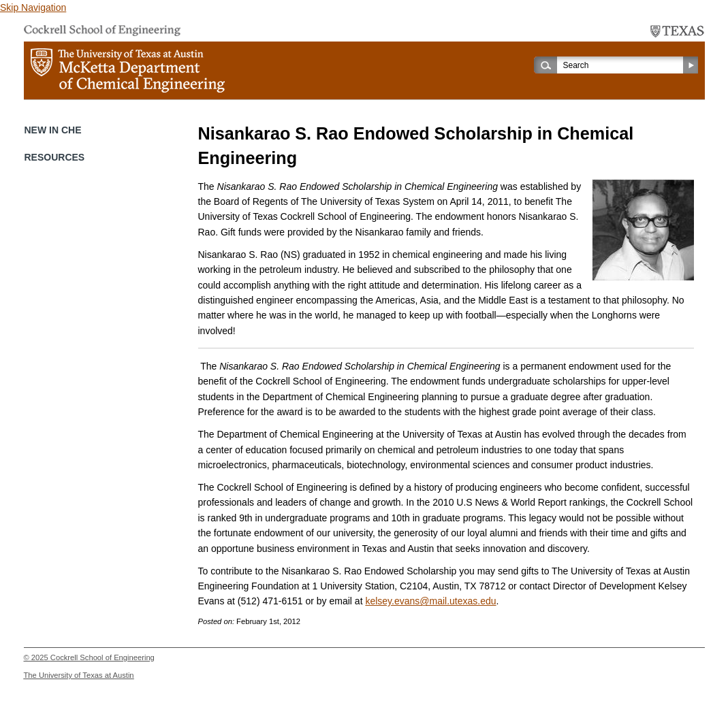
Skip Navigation (33, 7)
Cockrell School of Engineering (102, 657)
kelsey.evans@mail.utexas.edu (430, 601)
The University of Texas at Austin (79, 675)
